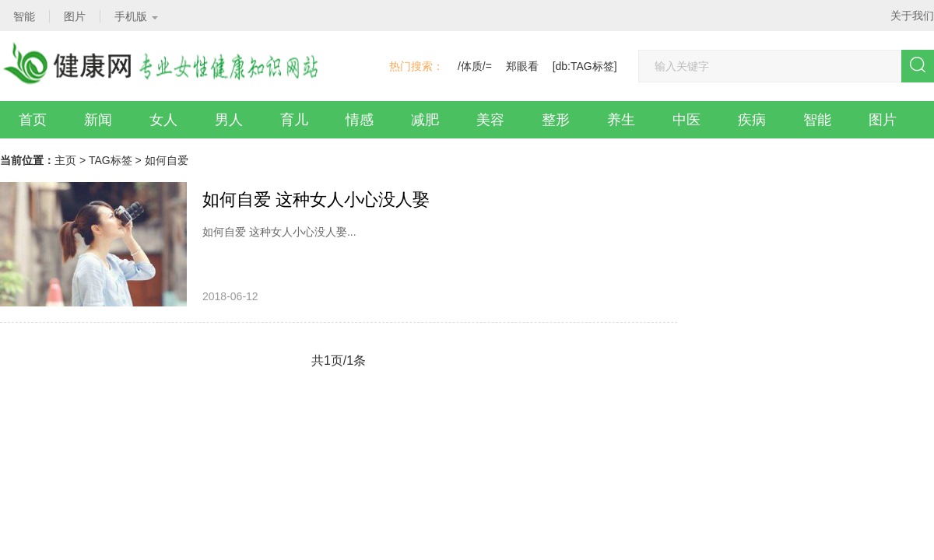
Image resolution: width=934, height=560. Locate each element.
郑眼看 (522, 66)
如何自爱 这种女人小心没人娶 (316, 199)
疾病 (752, 120)
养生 (621, 120)
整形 (556, 120)
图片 (883, 120)
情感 (360, 120)
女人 (163, 120)
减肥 (425, 120)
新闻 (98, 120)
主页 (65, 160)
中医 (686, 120)
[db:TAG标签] (585, 66)
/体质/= (475, 66)
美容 (490, 120)
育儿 (294, 120)
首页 (33, 120)
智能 (817, 120)
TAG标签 (111, 160)
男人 (229, 120)
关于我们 (912, 16)
